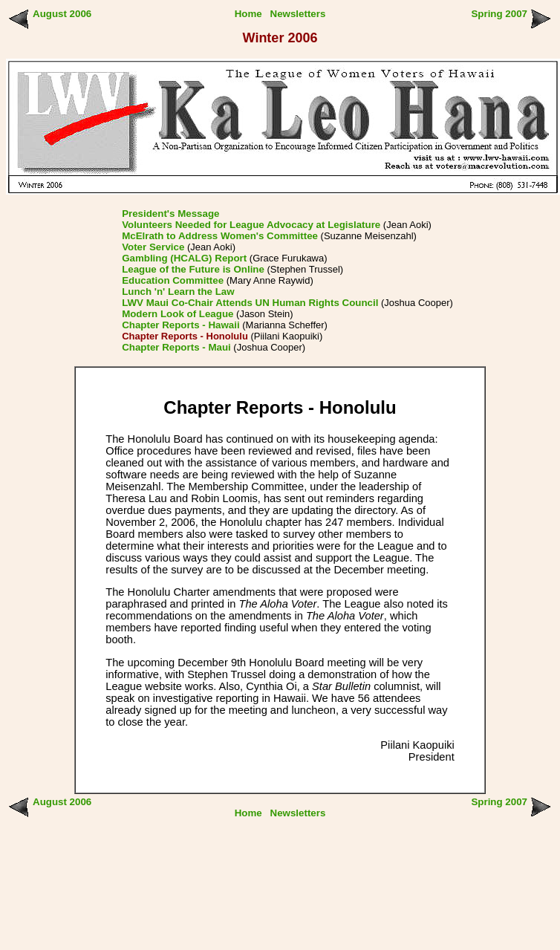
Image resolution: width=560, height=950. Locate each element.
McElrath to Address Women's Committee (220, 236)
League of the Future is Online (193, 269)
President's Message (170, 214)
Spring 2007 (499, 14)
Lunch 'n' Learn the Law (178, 292)
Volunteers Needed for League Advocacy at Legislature (251, 225)
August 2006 (62, 14)
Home (248, 14)
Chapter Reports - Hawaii (181, 325)
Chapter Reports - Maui (176, 347)
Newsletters (298, 14)
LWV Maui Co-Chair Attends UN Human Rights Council (250, 303)
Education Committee (173, 280)
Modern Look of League (178, 314)
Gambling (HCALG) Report (184, 258)
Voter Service (153, 247)
